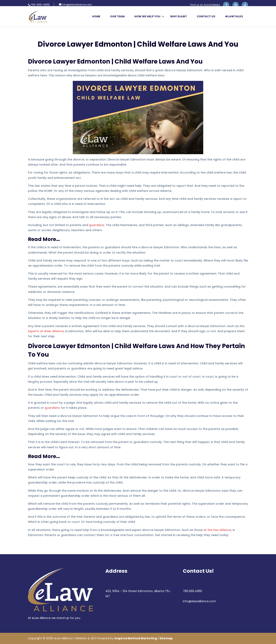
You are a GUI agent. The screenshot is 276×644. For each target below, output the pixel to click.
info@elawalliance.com (199, 601)
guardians (97, 225)
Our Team (117, 17)
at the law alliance (217, 530)
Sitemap (166, 638)
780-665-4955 (40, 5)
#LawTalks (234, 17)
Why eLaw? (179, 17)
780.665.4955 (192, 591)
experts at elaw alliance (46, 331)
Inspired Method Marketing (136, 638)
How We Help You (147, 17)
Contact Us (206, 17)
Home (96, 17)
